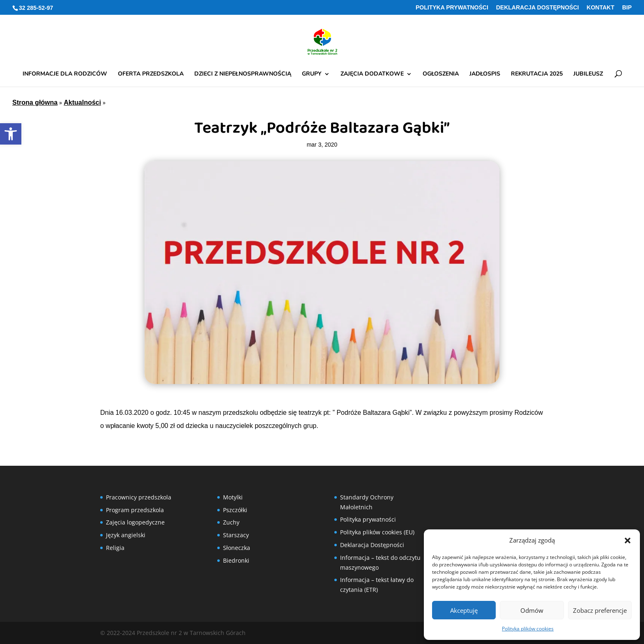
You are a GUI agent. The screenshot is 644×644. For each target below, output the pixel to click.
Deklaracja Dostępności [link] (538, 8)
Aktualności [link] (82, 102)
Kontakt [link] (600, 8)
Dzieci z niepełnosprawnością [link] (243, 74)
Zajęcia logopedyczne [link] (135, 522)
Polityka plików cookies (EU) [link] (377, 532)
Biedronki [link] (236, 560)
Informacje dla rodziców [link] (65, 74)
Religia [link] (115, 548)
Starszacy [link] (236, 535)
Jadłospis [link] (485, 74)
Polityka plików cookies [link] (528, 629)
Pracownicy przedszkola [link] (139, 497)
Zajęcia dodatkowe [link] (372, 74)
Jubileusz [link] (588, 74)
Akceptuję (464, 610)
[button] (628, 540)
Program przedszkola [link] (135, 510)
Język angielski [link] (126, 535)
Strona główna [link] (35, 102)
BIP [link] (627, 8)
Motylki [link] (233, 497)
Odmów (532, 610)
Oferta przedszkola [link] (151, 74)
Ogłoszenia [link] (441, 74)
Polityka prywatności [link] (452, 8)
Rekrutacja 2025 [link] (537, 74)
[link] (11, 134)
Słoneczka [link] (237, 548)
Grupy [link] (312, 74)
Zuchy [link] (231, 522)
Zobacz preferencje (600, 610)
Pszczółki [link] (235, 510)
